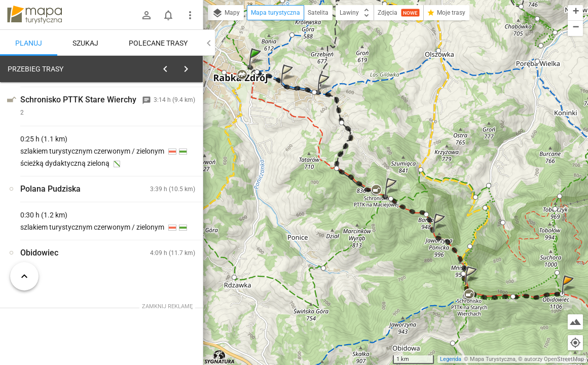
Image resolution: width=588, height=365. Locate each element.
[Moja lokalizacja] (575, 343)
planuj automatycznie (163, 140)
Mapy (226, 13)
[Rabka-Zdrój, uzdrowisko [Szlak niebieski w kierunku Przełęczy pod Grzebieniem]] (162, 246)
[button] (256, 68)
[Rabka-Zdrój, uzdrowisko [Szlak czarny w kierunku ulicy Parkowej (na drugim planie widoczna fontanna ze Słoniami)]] (162, 203)
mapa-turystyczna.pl (34, 15)
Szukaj (85, 43)
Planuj (29, 43)
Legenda (451, 359)
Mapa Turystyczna (493, 359)
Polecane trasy (158, 43)
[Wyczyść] (192, 66)
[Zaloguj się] (146, 15)
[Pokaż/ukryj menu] (190, 15)
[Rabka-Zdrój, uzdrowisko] (61, 225)
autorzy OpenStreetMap (554, 359)
